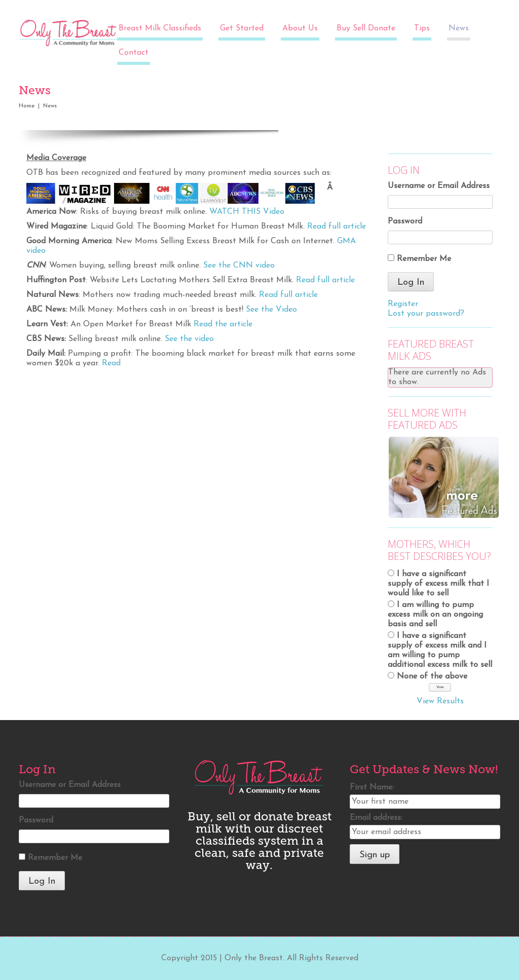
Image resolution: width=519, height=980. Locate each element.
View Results (440, 701)
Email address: (376, 818)
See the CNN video (239, 266)
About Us (300, 28)
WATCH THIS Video (247, 212)
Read (111, 363)
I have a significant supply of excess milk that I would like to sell (438, 584)
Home (27, 106)
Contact (134, 53)
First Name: (372, 787)
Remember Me (424, 259)
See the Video (271, 310)
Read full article (337, 227)
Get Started (242, 28)
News (459, 28)
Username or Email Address (439, 186)
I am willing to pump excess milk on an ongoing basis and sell (435, 615)
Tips (422, 28)
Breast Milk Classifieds (160, 28)
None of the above (432, 676)
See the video (189, 339)
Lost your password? (426, 314)
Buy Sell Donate (366, 28)
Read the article (223, 324)
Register (403, 304)
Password (405, 221)
